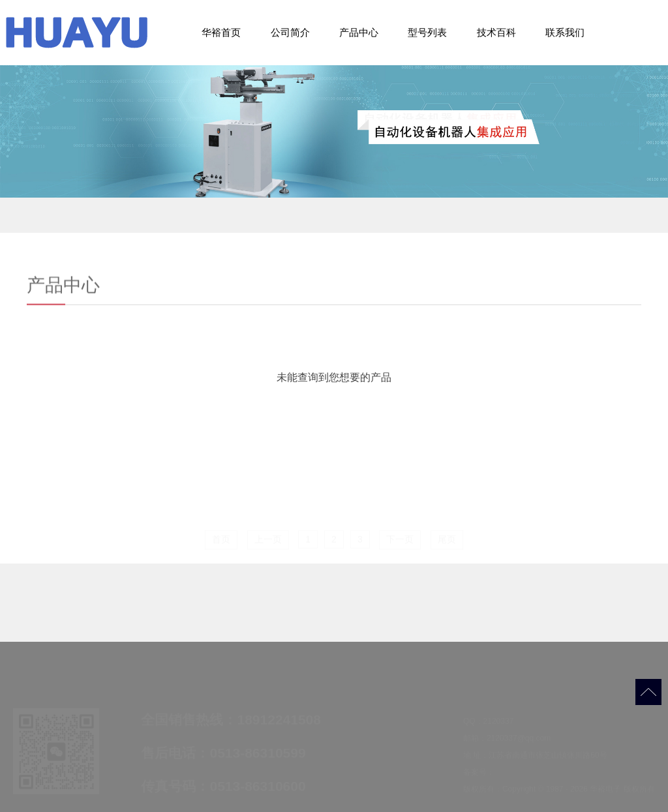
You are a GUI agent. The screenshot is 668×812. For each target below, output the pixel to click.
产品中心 (359, 32)
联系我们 (565, 32)
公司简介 (290, 32)
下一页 (400, 540)
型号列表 (427, 32)
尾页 (447, 540)
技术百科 (496, 32)
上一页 (268, 540)
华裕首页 (221, 32)
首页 (221, 540)
